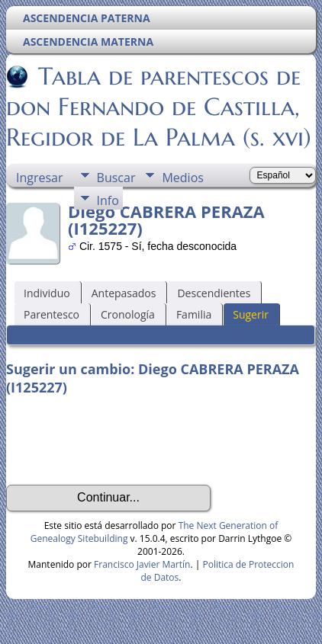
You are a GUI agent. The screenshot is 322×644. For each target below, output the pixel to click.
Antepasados (124, 293)
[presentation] (122, 441)
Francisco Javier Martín (142, 564)
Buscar (116, 178)
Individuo (47, 293)
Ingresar (40, 178)
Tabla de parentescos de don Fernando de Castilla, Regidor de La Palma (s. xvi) (159, 107)
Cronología (128, 314)
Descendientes (214, 293)
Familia (194, 314)
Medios (182, 178)
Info (108, 200)
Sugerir (251, 314)
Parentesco (52, 314)
